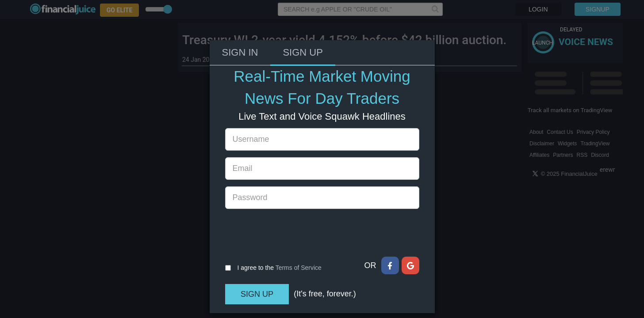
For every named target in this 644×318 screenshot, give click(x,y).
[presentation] (292, 202)
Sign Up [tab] (303, 22)
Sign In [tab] (240, 22)
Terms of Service (299, 237)
